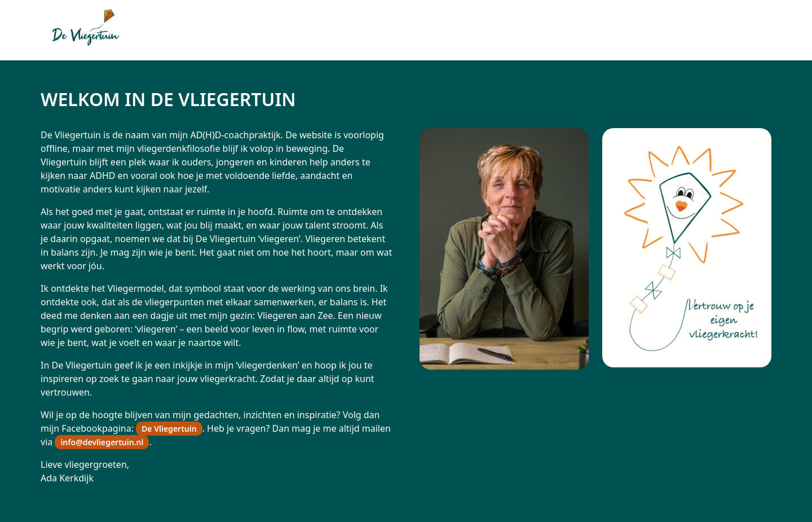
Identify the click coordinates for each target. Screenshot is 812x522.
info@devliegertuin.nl (102, 442)
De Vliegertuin (169, 429)
